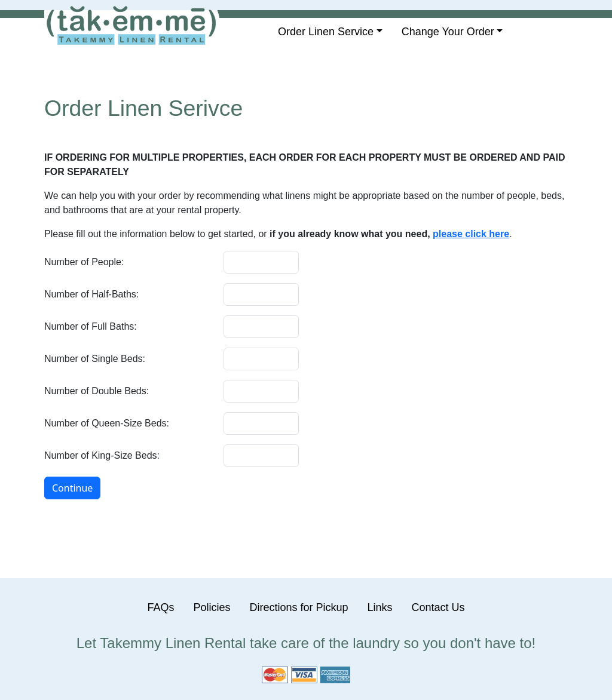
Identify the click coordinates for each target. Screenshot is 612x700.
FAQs (160, 607)
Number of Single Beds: (95, 359)
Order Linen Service (326, 32)
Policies (212, 607)
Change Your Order (448, 32)
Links (380, 607)
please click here (471, 234)
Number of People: (84, 262)
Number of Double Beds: (97, 391)
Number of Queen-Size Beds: (107, 423)
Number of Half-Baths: (91, 294)
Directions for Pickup (299, 607)
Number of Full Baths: (91, 326)
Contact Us (438, 607)
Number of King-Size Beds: (102, 455)
